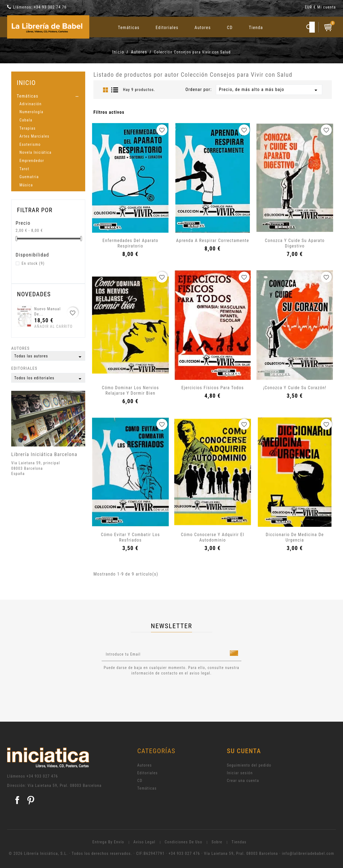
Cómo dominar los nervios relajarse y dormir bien (131, 390)
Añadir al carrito (45, 326)
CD (230, 28)
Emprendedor (32, 161)
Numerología (31, 112)
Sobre (217, 842)
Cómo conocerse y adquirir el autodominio (212, 537)
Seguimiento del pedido (249, 765)
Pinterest (31, 800)
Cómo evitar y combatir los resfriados (130, 537)
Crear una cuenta (243, 781)
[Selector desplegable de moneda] (311, 8)
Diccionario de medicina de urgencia (295, 537)
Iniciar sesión (240, 773)
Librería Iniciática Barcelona (44, 454)
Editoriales (167, 28)
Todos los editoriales (49, 379)
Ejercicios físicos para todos (213, 388)
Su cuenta (244, 751)
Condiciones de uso (184, 842)
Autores (203, 28)
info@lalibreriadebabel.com (308, 853)
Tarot (24, 169)
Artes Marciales (34, 136)
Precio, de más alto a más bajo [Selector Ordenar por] (269, 90)
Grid (105, 90)
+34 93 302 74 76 (50, 7)
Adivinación (31, 104)
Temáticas (129, 28)
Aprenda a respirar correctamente (213, 241)
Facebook (17, 800)
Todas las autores (49, 357)
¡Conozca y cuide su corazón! (295, 388)
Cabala (26, 120)
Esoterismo (30, 144)
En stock (33, 263)
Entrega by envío (108, 842)
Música (26, 185)
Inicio (26, 83)
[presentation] (147, 691)
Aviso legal (144, 842)
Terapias (28, 128)
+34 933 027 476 (42, 776)
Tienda (256, 28)
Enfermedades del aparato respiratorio (130, 243)
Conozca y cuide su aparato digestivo (295, 243)
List (115, 90)
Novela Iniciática (35, 152)
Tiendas (239, 842)
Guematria (29, 177)
